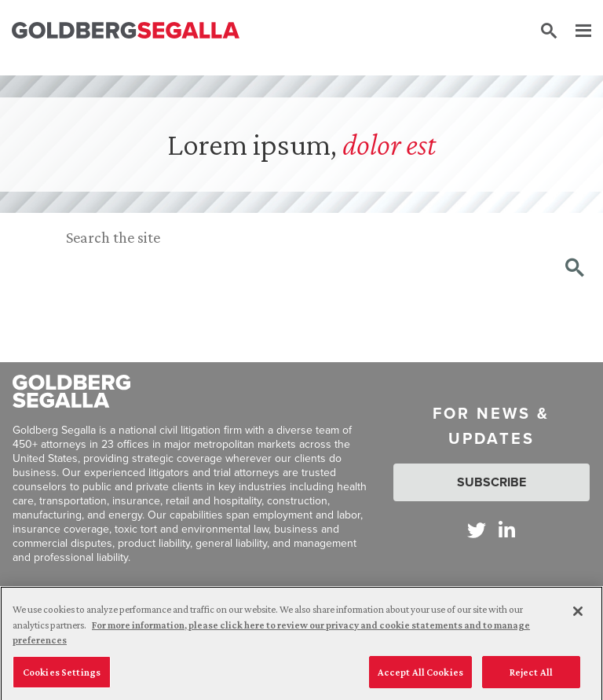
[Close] (578, 615)
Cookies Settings (62, 676)
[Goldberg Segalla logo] (126, 31)
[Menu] (576, 31)
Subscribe (492, 482)
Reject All (531, 676)
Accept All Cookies (420, 676)
